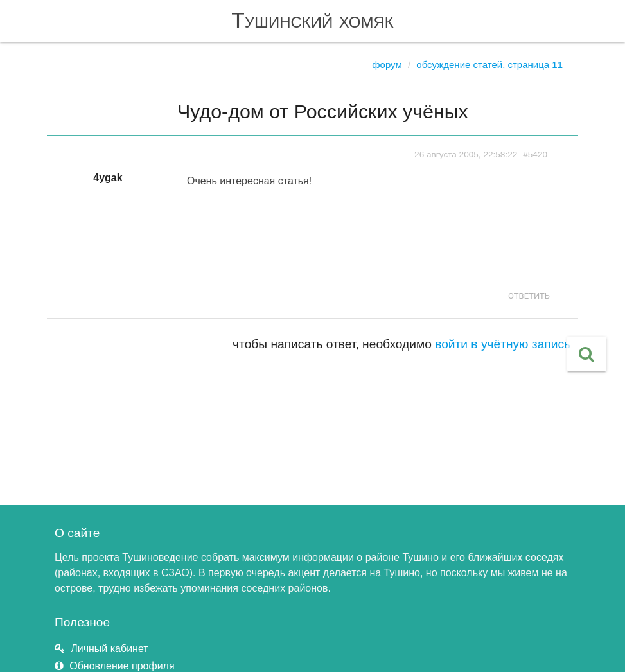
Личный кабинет (109, 649)
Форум (387, 65)
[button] (587, 354)
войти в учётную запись (503, 344)
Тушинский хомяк (312, 20)
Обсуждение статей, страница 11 (489, 65)
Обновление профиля (122, 666)
